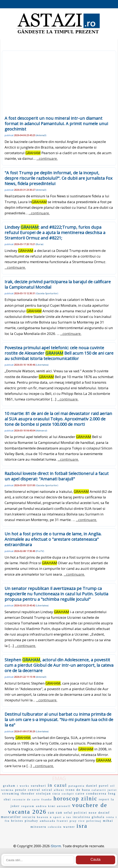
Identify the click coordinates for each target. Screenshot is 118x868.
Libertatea (42, 365)
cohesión (55, 827)
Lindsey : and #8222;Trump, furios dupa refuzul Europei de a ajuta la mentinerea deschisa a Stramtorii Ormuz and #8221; (55, 233)
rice (82, 821)
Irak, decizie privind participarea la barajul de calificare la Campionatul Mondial (58, 284)
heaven (43, 817)
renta (110, 817)
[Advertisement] (59, 84)
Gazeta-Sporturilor (47, 293)
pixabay (32, 821)
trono (70, 790)
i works (23, 786)
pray (73, 821)
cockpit (68, 794)
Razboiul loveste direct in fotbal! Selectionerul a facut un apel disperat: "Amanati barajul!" (57, 476)
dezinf (104, 813)
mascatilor (11, 817)
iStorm (56, 846)
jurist (112, 790)
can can (55, 812)
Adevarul (41, 430)
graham (9, 786)
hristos (17, 821)
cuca (56, 794)
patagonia (77, 786)
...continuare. (47, 158)
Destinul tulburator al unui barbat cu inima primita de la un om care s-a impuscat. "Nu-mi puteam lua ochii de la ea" (59, 720)
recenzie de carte (26, 800)
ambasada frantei (54, 821)
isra (82, 826)
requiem (28, 806)
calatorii (99, 790)
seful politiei (76, 813)
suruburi (39, 786)
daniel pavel (98, 786)
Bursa (40, 244)
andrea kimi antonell (53, 806)
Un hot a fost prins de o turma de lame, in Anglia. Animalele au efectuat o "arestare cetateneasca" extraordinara (53, 539)
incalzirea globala (89, 817)
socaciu (29, 817)
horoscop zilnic (75, 798)
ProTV (40, 551)
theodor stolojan (36, 794)
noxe (93, 813)
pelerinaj (94, 821)
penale (21, 790)
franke (47, 799)
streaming (11, 794)
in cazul (57, 785)
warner (69, 827)
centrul (34, 790)
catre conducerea (91, 794)
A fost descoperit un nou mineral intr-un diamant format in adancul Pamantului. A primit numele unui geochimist (56, 124)
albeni (59, 790)
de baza (83, 790)
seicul (47, 790)
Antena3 (41, 135)
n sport (56, 817)
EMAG (59, 778)
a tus (67, 817)
